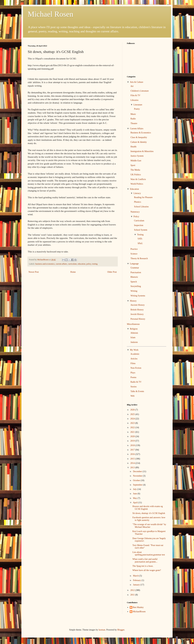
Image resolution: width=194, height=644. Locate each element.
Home (73, 272)
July (135, 489)
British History (137, 310)
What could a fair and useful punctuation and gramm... (145, 560)
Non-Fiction (136, 368)
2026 (133, 410)
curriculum (72, 264)
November (138, 476)
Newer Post (34, 272)
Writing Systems (138, 296)
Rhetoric (134, 277)
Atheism (134, 333)
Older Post (112, 272)
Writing (134, 291)
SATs (140, 239)
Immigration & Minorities (142, 151)
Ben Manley (138, 607)
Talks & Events (137, 391)
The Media (135, 170)
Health (133, 147)
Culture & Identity (139, 142)
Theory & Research (139, 258)
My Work (134, 350)
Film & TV (136, 95)
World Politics (137, 184)
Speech (134, 282)
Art (132, 86)
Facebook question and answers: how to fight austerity (149, 519)
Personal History (138, 319)
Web (133, 396)
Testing (140, 235)
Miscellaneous (133, 324)
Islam (133, 337)
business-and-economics (45, 264)
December (138, 471)
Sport (133, 165)
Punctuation (136, 272)
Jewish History (137, 314)
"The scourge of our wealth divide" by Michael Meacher (149, 526)
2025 (133, 414)
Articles (134, 359)
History (133, 301)
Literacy (137, 193)
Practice (134, 249)
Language (134, 264)
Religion (134, 329)
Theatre (134, 123)
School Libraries (141, 207)
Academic (135, 354)
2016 (133, 454)
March (136, 576)
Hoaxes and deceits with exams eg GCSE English (148, 508)
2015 (133, 459)
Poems (133, 377)
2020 (133, 436)
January (137, 585)
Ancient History (138, 305)
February (137, 580)
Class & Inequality (139, 137)
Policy (136, 217)
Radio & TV (136, 382)
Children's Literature (140, 91)
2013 (133, 468)
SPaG (140, 243)
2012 (133, 590)
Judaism (134, 342)
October (137, 480)
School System (141, 230)
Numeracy (135, 212)
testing (95, 264)
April (136, 503)
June (135, 494)
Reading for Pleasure (143, 197)
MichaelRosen (139, 612)
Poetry (137, 109)
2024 (133, 419)
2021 (133, 432)
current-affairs (61, 264)
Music (133, 114)
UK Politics (136, 175)
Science (134, 254)
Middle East (136, 161)
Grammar (135, 268)
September (138, 485)
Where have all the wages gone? (147, 570)
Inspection (139, 225)
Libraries (135, 100)
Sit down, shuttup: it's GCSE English (149, 513)
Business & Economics (141, 133)
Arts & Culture (137, 82)
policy (89, 264)
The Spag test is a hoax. (143, 566)
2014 (133, 463)
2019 (133, 441)
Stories (134, 387)
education (81, 264)
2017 (133, 450)
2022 (133, 427)
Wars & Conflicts (138, 179)
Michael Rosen (50, 14)
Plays (133, 373)
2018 (133, 445)
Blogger (121, 630)
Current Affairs (137, 129)
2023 (133, 423)
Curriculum (139, 221)
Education (134, 189)
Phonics (137, 202)
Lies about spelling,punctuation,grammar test (149, 554)
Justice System (137, 156)
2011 (133, 595)
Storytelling (136, 286)
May (135, 498)
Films (133, 363)
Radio (133, 119)
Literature (138, 105)
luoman (102, 630)
